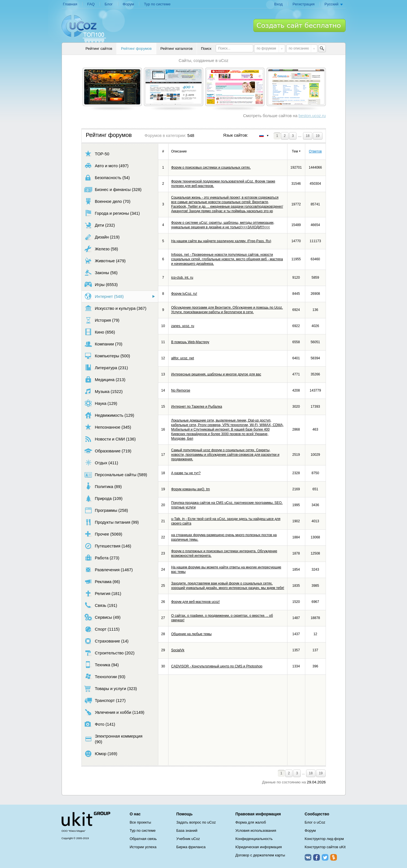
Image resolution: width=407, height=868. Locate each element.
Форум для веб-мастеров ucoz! (196, 602)
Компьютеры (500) (107, 356)
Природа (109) (103, 498)
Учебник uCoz (188, 839)
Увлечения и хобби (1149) (114, 712)
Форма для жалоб (251, 822)
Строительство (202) (109, 653)
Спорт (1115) (102, 629)
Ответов (315, 151)
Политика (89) (103, 486)
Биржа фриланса (191, 847)
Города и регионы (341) (112, 213)
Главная (70, 4)
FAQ (91, 4)
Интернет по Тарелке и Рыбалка (197, 407)
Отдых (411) (101, 463)
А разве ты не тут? (186, 473)
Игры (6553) (101, 284)
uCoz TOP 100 (84, 29)
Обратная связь (143, 839)
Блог (109, 4)
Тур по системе (157, 4)
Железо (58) (101, 249)
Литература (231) (106, 368)
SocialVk (178, 650)
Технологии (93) (105, 677)
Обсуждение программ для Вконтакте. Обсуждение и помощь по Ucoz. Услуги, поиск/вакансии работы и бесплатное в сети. (227, 310)
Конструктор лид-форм (324, 839)
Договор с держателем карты (260, 855)
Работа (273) (102, 558)
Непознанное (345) (108, 427)
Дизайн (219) (102, 237)
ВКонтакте (308, 857)
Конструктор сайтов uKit (325, 847)
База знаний (187, 831)
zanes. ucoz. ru (183, 326)
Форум (128, 4)
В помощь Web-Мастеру (190, 342)
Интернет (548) (104, 296)
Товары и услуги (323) (111, 688)
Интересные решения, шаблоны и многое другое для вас (216, 374)
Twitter (325, 857)
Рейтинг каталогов (177, 49)
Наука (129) (101, 403)
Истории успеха (143, 847)
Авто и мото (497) (106, 166)
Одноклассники (334, 857)
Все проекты (140, 822)
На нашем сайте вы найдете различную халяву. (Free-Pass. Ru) (221, 241)
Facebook (317, 857)
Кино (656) (100, 332)
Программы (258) (106, 510)
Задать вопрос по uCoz (196, 822)
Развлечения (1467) (109, 570)
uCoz (86, 819)
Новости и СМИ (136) (110, 439)
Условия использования (256, 831)
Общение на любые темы (191, 634)
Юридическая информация (259, 847)
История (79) (102, 320)
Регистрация (304, 4)
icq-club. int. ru (182, 278)
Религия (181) (103, 593)
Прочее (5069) (103, 534)
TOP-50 (97, 154)
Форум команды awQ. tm (191, 489)
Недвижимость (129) (109, 415)
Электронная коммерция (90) (113, 739)
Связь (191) (101, 605)
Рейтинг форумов (136, 49)
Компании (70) (103, 344)
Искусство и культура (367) (115, 308)
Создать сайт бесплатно (299, 25)
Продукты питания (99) (112, 522)
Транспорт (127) (105, 700)
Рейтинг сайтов (99, 49)
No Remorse (181, 390)
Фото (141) (100, 724)
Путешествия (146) (108, 546)
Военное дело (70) (107, 201)
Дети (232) (100, 225)
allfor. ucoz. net (183, 358)
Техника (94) (102, 665)
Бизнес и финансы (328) (113, 189)
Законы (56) (101, 273)
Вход (278, 4)
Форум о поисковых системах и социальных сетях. (211, 167)
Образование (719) (108, 451)
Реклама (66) (102, 582)
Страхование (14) (106, 641)
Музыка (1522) (103, 391)
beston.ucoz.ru (312, 116)
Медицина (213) (105, 380)
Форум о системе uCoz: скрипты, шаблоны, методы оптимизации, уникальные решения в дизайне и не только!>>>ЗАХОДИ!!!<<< (223, 225)
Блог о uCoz (315, 822)
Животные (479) (105, 261)
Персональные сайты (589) (116, 475)
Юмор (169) (101, 754)
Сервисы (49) (102, 617)
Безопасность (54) (107, 178)
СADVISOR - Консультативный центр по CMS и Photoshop (217, 666)
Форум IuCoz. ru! (184, 294)
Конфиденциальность (254, 839)
